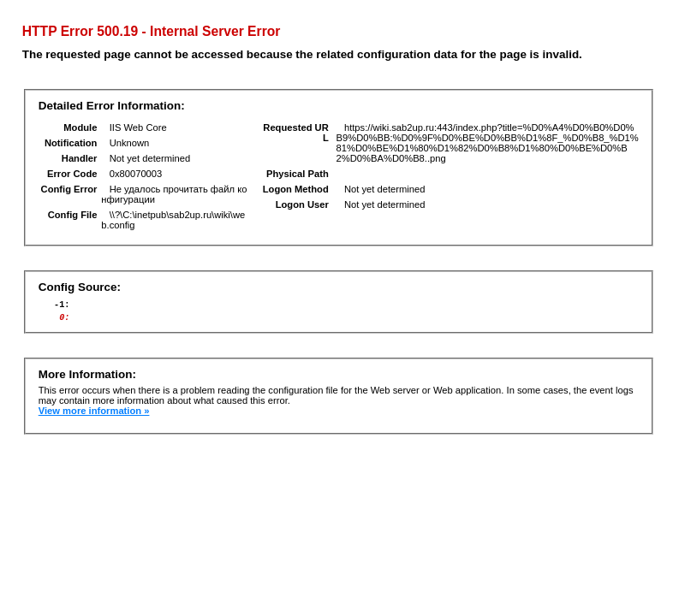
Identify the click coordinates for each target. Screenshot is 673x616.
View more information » (94, 416)
